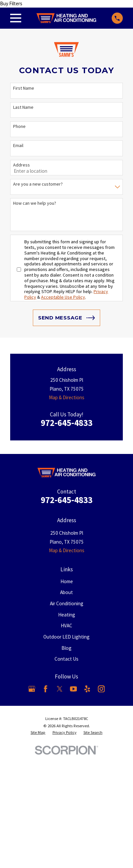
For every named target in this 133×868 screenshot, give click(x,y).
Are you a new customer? (38, 184)
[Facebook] (45, 689)
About (66, 592)
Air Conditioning (67, 603)
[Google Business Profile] (32, 689)
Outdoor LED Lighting (66, 637)
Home (67, 581)
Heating (67, 615)
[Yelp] (87, 689)
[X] (60, 689)
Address (22, 165)
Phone (19, 126)
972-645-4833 (67, 423)
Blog (66, 648)
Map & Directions (67, 397)
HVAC (66, 626)
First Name (24, 88)
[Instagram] (101, 689)
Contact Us (66, 659)
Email (18, 146)
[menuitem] (38, 733)
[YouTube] (73, 689)
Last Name (23, 107)
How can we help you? (35, 203)
